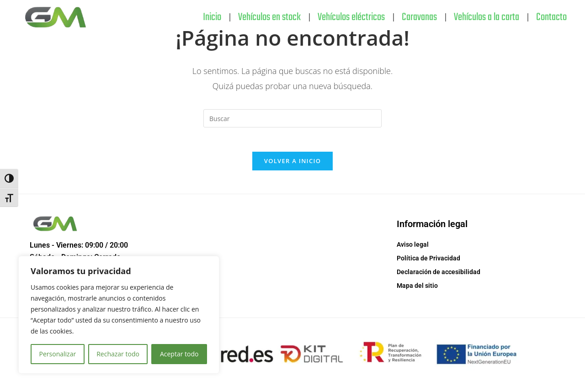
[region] (119, 315)
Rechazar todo (118, 354)
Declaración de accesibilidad (439, 275)
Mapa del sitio (417, 289)
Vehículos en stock (269, 17)
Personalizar (58, 354)
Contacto (551, 17)
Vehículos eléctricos (351, 17)
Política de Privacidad (428, 262)
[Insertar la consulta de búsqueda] (292, 118)
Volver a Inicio (292, 164)
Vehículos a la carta (487, 17)
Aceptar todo (179, 354)
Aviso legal (413, 248)
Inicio (212, 17)
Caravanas (419, 17)
